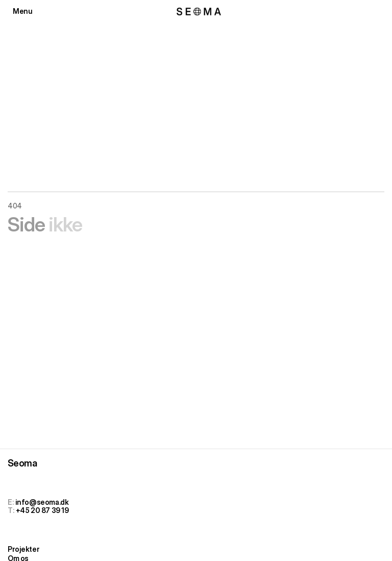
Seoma (22, 463)
